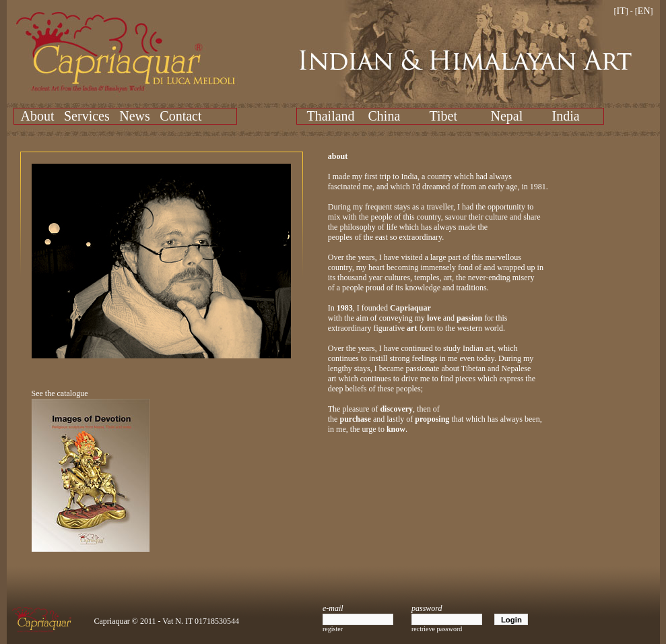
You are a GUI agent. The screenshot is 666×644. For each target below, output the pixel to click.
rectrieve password (437, 629)
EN (644, 11)
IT (621, 11)
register (333, 629)
